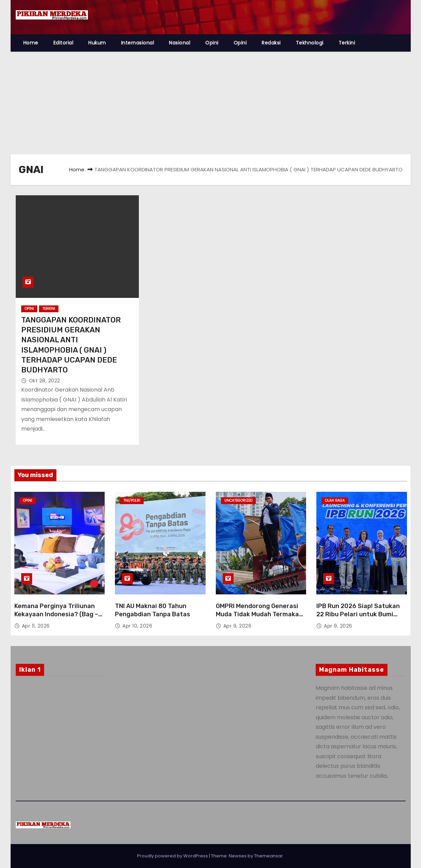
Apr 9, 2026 (238, 626)
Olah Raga (335, 501)
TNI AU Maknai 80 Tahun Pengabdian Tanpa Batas (153, 610)
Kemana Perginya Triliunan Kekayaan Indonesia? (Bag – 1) (56, 614)
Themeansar (268, 856)
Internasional (138, 43)
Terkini (347, 43)
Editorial (63, 43)
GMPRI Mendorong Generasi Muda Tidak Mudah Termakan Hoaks (259, 614)
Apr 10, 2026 (137, 626)
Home (31, 43)
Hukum (97, 43)
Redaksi (271, 43)
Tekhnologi (310, 43)
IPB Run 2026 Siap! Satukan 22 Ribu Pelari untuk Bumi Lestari (358, 614)
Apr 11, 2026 (36, 626)
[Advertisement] (211, 103)
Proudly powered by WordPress (173, 856)
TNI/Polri (132, 501)
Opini (212, 43)
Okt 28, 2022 (44, 381)
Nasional (180, 43)
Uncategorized (238, 501)
